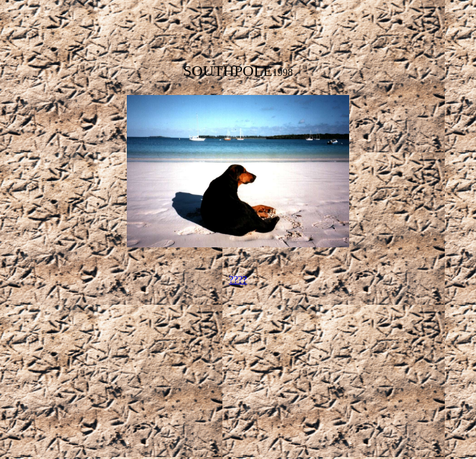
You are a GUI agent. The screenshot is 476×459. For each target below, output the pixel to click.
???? (238, 280)
